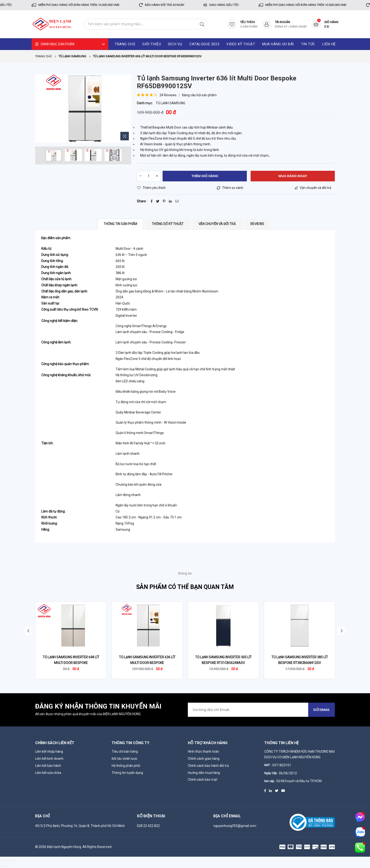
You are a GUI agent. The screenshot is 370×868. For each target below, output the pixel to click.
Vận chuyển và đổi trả (217, 224)
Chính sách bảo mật (203, 780)
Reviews (257, 224)
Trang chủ (43, 56)
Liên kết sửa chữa (48, 773)
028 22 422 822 (148, 826)
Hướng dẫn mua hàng (204, 773)
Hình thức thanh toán (203, 751)
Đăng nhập (298, 27)
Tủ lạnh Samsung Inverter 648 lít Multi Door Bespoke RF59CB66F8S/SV (71, 663)
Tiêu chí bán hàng (125, 751)
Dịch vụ (175, 44)
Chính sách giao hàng (204, 759)
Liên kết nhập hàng (49, 751)
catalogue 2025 (204, 44)
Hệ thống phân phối (126, 766)
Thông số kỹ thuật (168, 224)
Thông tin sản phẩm (120, 224)
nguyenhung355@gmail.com (235, 826)
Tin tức (308, 44)
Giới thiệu (152, 44)
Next (342, 631)
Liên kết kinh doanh (49, 759)
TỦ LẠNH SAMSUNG (170, 103)
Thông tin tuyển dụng (127, 773)
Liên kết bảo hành (48, 766)
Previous (28, 631)
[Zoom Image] (125, 136)
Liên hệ (329, 44)
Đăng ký (281, 27)
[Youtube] (283, 790)
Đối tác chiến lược (124, 759)
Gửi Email (322, 710)
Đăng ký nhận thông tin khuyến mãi (98, 707)
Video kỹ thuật (241, 44)
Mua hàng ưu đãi (278, 44)
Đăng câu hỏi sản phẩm (199, 95)
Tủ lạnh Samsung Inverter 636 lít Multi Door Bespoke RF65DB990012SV (147, 663)
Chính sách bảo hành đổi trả (208, 766)
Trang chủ (125, 44)
